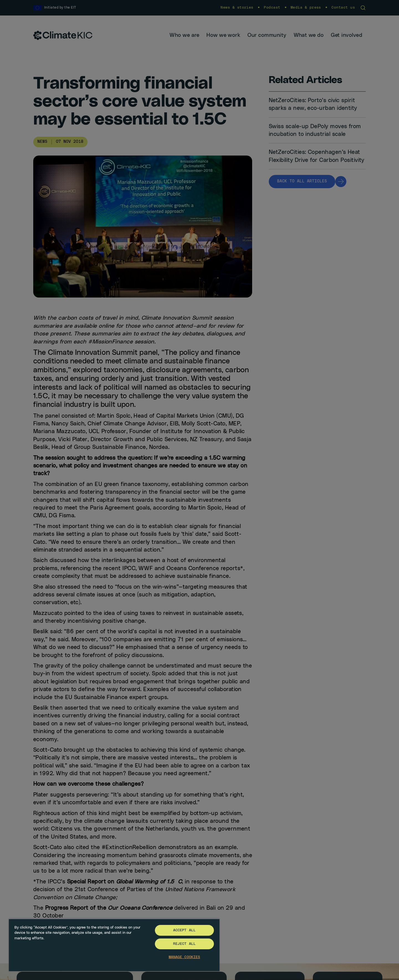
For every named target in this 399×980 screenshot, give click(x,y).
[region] (114, 945)
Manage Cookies (185, 957)
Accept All (184, 930)
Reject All (184, 944)
